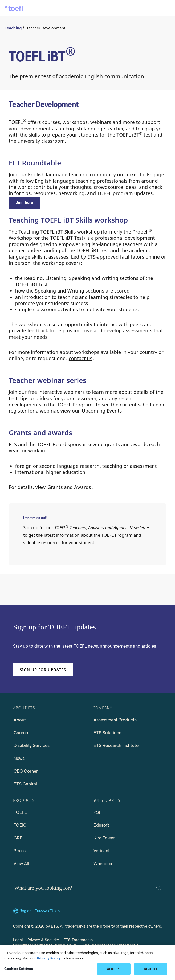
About (20, 720)
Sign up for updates (43, 670)
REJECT (151, 969)
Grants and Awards (69, 487)
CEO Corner (26, 771)
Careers (21, 733)
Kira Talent (104, 838)
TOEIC (20, 825)
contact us (81, 358)
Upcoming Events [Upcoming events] (102, 411)
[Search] (159, 888)
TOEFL (20, 812)
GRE (18, 838)
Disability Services (32, 746)
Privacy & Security (43, 940)
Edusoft (101, 825)
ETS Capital (25, 784)
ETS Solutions (107, 733)
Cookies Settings (19, 969)
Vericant (102, 851)
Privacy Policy (49, 958)
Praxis (20, 851)
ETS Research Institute (116, 746)
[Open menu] (167, 8)
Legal (18, 940)
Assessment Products (115, 720)
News (19, 758)
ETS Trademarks (78, 940)
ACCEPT (114, 969)
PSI (97, 812)
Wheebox (103, 864)
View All (21, 864)
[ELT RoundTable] (25, 203)
